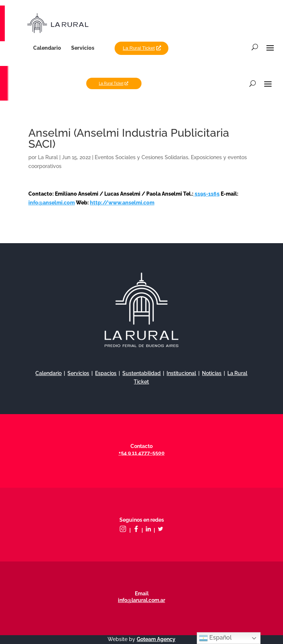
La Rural (48, 157)
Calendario (47, 48)
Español (215, 638)
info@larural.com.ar (141, 600)
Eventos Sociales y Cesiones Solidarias (141, 157)
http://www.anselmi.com (122, 203)
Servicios (83, 48)
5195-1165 (207, 194)
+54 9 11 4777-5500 (142, 453)
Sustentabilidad (141, 373)
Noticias (212, 373)
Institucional (181, 373)
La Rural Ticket (139, 48)
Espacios (106, 373)
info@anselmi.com (52, 203)
